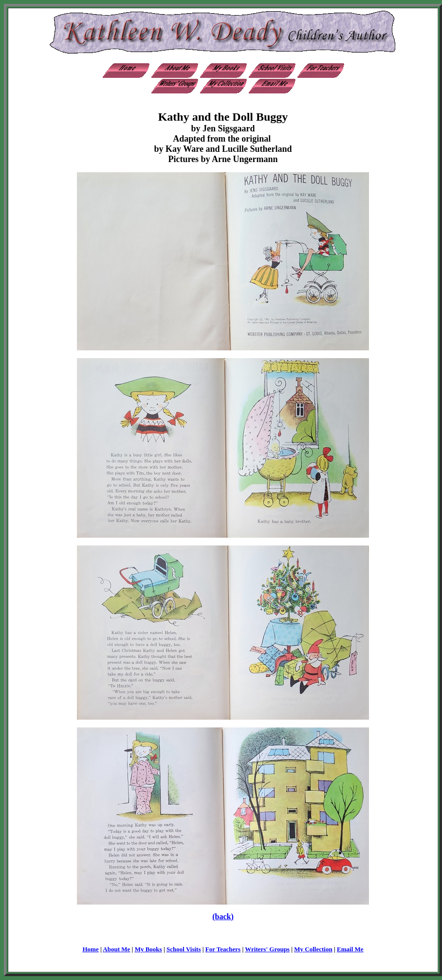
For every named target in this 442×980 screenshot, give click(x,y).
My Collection (313, 949)
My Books (148, 949)
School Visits (184, 949)
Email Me (350, 949)
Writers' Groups (267, 949)
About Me (116, 949)
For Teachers (223, 949)
